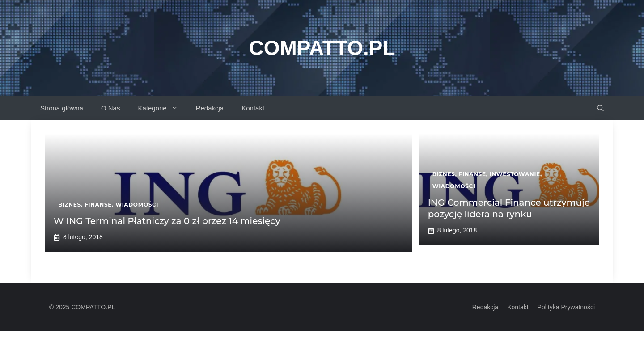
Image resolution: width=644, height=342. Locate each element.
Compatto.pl (322, 48)
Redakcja (210, 108)
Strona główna (62, 108)
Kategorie (162, 108)
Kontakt (253, 108)
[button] (600, 108)
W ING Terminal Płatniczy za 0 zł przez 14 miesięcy (167, 221)
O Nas (111, 108)
